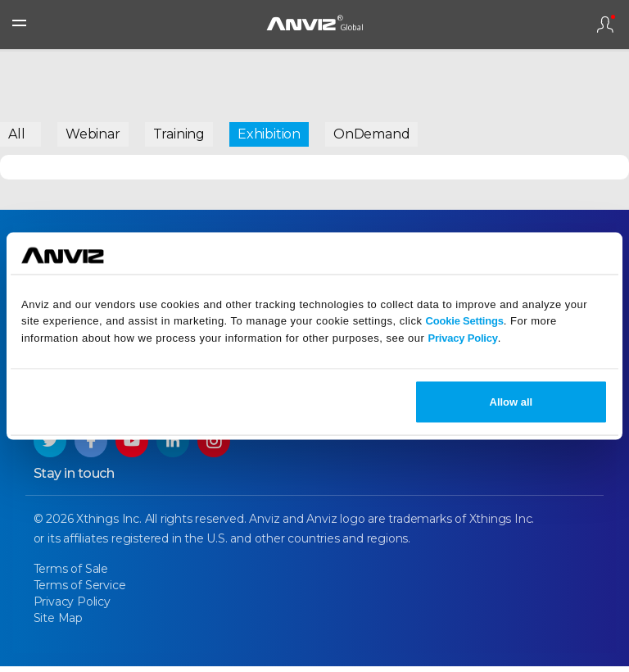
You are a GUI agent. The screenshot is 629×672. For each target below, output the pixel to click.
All (16, 134)
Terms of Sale (71, 574)
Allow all (511, 401)
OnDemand (371, 134)
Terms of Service (80, 591)
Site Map (58, 624)
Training (179, 134)
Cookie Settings (465, 321)
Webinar (93, 134)
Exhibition (269, 134)
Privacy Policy (462, 338)
